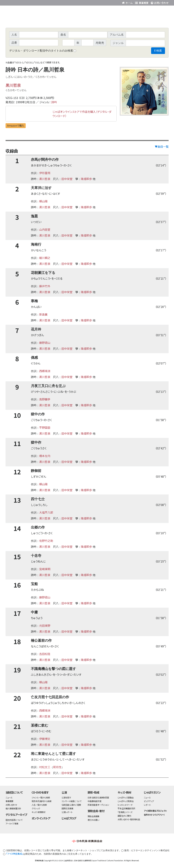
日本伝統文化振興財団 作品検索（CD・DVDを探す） (87, 20)
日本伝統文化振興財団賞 (98, 797)
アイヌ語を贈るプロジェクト (155, 811)
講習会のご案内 (124, 816)
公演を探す (66, 797)
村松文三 (45, 767)
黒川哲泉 (13, 85)
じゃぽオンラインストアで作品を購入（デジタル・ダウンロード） (82, 114)
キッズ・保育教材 (38, 812)
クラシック (36, 808)
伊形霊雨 (45, 173)
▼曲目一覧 (162, 146)
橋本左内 (45, 456)
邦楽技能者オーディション (98, 805)
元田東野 (45, 626)
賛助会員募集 (93, 816)
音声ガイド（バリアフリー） (154, 815)
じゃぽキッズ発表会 (126, 801)
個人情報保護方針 (13, 808)
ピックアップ (149, 801)
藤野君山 (45, 343)
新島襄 (43, 314)
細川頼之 (45, 258)
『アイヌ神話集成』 (15, 854)
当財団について (14, 792)
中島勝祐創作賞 (94, 801)
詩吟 (54, 102)
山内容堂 (45, 229)
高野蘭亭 (45, 399)
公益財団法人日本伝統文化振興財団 (24, 2)
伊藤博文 (45, 739)
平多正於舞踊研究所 (126, 808)
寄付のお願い (93, 820)
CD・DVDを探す (40, 792)
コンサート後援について (71, 801)
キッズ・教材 (124, 792)
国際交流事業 (67, 808)
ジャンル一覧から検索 (41, 797)
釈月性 (57, 767)
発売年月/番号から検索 (41, 801)
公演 (64, 792)
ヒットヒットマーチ (125, 805)
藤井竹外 (45, 286)
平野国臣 (45, 427)
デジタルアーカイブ (16, 815)
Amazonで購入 (16, 125)
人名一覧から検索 (39, 805)
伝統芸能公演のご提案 (71, 805)
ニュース (9, 797)
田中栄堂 (67, 179)
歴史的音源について (14, 820)
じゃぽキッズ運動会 (126, 797)
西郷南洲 (45, 371)
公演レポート (67, 812)
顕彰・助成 (93, 792)
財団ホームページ (128, 2)
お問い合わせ (159, 2)
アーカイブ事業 (12, 823)
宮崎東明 (45, 569)
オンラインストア (41, 818)
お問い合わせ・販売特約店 (129, 819)
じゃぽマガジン (152, 792)
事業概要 (142, 2)
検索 (158, 51)
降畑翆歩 (86, 179)
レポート (147, 805)
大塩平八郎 (46, 512)
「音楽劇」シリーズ (125, 812)
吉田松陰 (45, 654)
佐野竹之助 (46, 541)
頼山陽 (43, 201)
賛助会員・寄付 (96, 811)
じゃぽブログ (69, 818)
